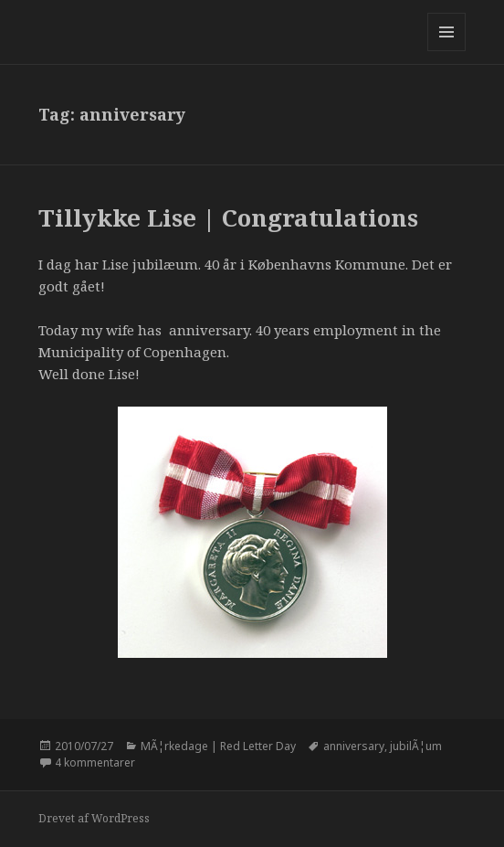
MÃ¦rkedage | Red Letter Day (218, 746)
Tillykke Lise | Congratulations (228, 217)
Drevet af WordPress (94, 818)
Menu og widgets (447, 51)
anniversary (354, 746)
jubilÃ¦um (416, 746)
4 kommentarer (95, 762)
